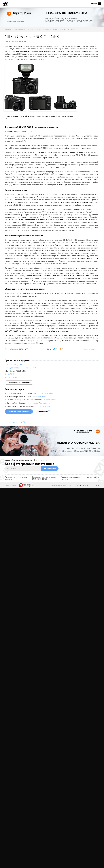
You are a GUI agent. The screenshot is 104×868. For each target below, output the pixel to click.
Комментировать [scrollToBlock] (90, 349)
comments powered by (16, 422)
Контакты (23, 478)
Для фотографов (92, 478)
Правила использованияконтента (71, 478)
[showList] (19, 383)
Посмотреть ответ (46, 394)
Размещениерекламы (10, 478)
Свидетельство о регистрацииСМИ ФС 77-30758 (44, 478)
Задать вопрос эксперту (19, 411)
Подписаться (51, 468)
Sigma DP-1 (9, 374)
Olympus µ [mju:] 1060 (14, 365)
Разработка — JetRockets (61, 485)
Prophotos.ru (94, 485)
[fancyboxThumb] (25, 79)
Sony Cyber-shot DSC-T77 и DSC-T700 (20, 368)
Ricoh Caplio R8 (11, 377)
